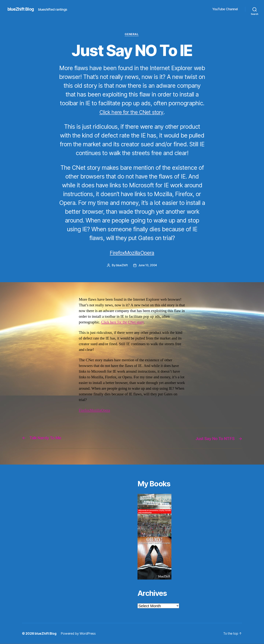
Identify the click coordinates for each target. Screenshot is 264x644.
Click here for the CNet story (131, 112)
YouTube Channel (225, 9)
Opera (150, 253)
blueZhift (122, 266)
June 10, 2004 (148, 266)
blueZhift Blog (21, 9)
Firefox (115, 253)
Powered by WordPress (79, 634)
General (132, 35)
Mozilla (133, 253)
